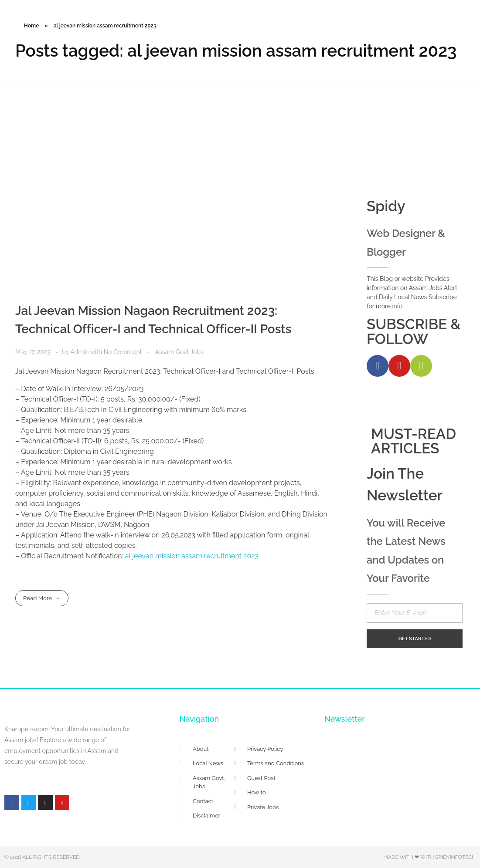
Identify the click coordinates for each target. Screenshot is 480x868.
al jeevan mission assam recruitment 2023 (192, 556)
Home (31, 26)
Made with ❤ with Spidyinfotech (429, 857)
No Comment (123, 352)
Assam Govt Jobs (179, 352)
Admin (80, 352)
